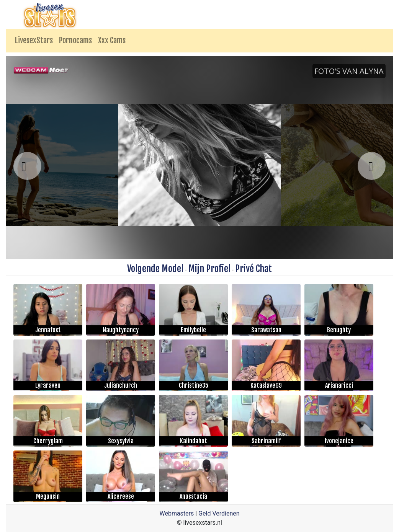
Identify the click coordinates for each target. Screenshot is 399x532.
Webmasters (177, 513)
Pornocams (75, 40)
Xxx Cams (112, 40)
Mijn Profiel (209, 269)
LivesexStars (34, 40)
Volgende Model (155, 269)
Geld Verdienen (219, 513)
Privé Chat (253, 269)
